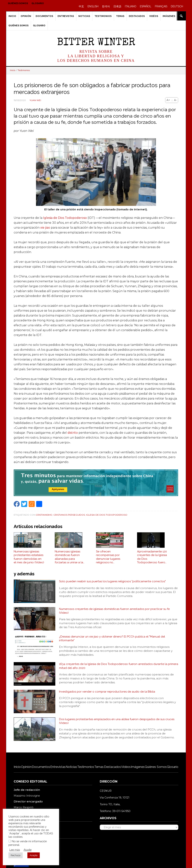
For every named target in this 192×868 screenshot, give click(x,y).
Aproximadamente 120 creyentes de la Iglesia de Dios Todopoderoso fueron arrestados (152, 559)
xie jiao (45, 228)
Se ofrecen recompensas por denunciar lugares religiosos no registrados (108, 559)
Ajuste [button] (28, 850)
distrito (73, 433)
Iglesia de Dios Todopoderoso (65, 218)
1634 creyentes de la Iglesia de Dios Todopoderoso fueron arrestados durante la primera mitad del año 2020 (115, 668)
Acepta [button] (34, 855)
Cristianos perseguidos (69, 515)
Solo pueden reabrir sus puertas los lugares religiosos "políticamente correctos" (113, 583)
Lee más (15, 850)
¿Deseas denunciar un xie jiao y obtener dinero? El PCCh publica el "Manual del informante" (113, 641)
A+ (168, 100)
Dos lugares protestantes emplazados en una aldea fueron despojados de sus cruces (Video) (118, 723)
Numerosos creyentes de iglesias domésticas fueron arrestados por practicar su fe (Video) (116, 613)
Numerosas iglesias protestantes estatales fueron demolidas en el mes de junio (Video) (29, 559)
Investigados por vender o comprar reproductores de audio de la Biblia (108, 694)
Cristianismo (44, 515)
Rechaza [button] (16, 855)
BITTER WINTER (96, 43)
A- (175, 100)
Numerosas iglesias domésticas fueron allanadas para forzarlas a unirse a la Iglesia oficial (69, 559)
